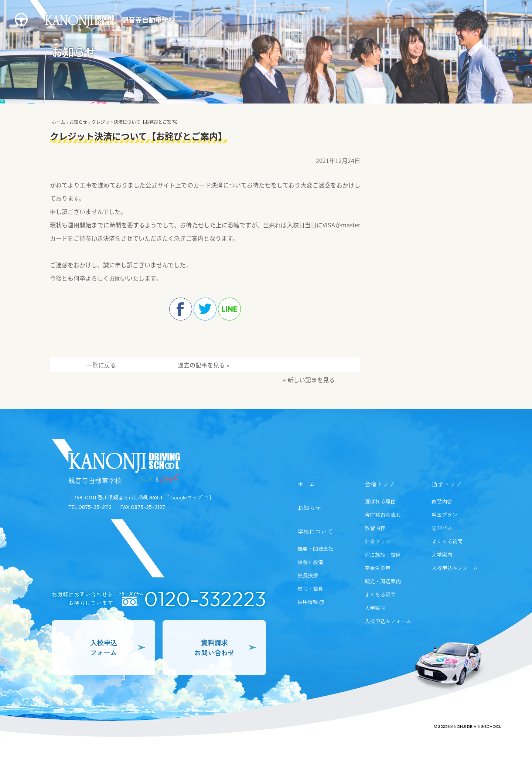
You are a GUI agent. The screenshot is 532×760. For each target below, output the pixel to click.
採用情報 (311, 602)
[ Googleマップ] (189, 497)
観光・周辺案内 (383, 581)
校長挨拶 (308, 575)
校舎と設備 (310, 562)
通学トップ (446, 484)
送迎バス (442, 528)
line (229, 309)
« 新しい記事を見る (309, 380)
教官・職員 (310, 588)
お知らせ (78, 122)
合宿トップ (379, 484)
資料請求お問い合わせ (225, 647)
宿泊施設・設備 (383, 554)
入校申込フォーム (117, 647)
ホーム (58, 122)
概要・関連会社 (316, 549)
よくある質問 (380, 594)
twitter (205, 309)
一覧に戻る (101, 365)
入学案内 (375, 608)
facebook (181, 309)
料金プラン (378, 541)
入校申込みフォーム (388, 621)
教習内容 (375, 528)
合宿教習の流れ (383, 515)
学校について (315, 531)
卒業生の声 (378, 568)
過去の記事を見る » (204, 365)
